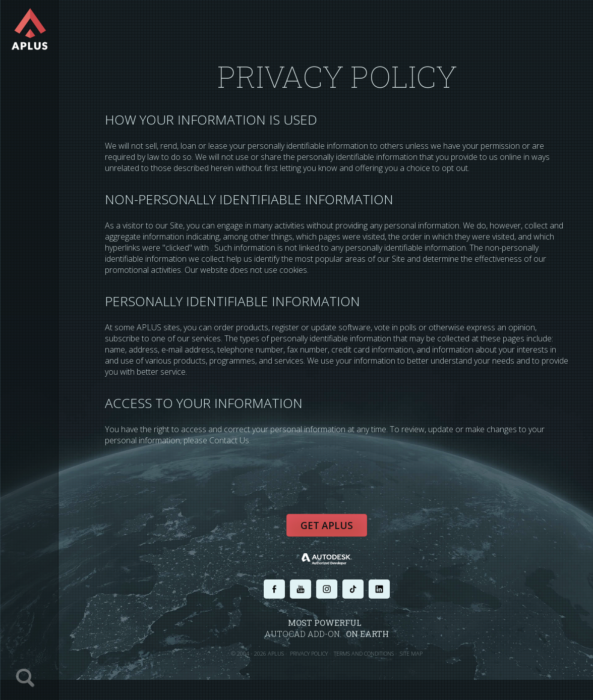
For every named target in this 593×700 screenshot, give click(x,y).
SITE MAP (411, 653)
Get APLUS (327, 526)
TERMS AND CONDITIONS (364, 653)
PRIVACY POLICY (309, 653)
